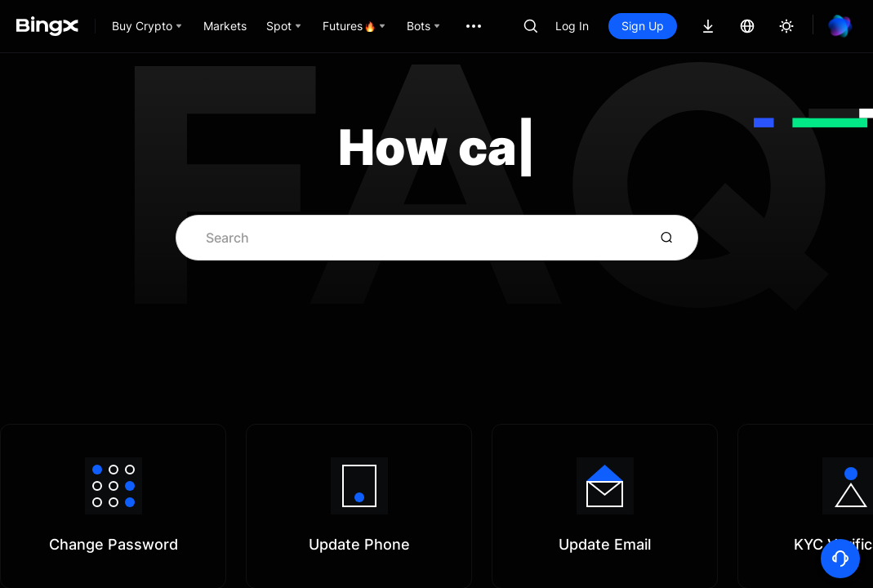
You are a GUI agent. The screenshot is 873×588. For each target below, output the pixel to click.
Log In (572, 26)
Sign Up (643, 26)
